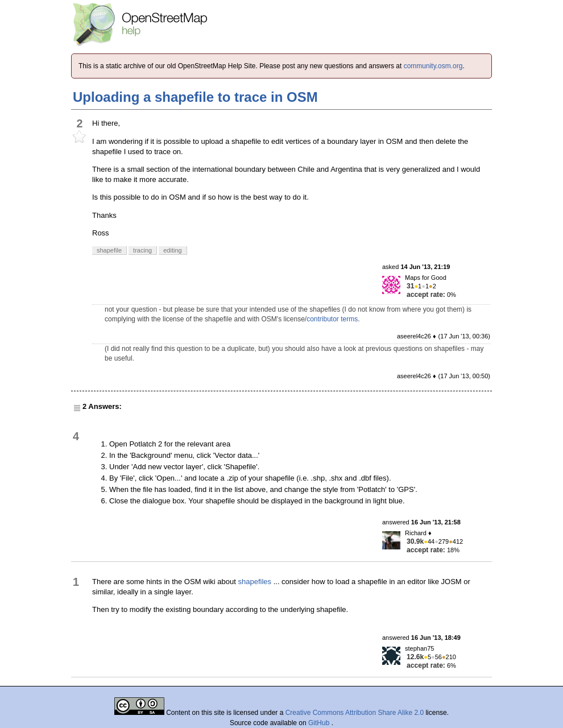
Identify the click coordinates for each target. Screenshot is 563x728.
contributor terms (332, 319)
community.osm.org (433, 66)
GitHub (320, 723)
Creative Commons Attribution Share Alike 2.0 (355, 713)
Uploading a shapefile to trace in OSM (195, 97)
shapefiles (255, 582)
